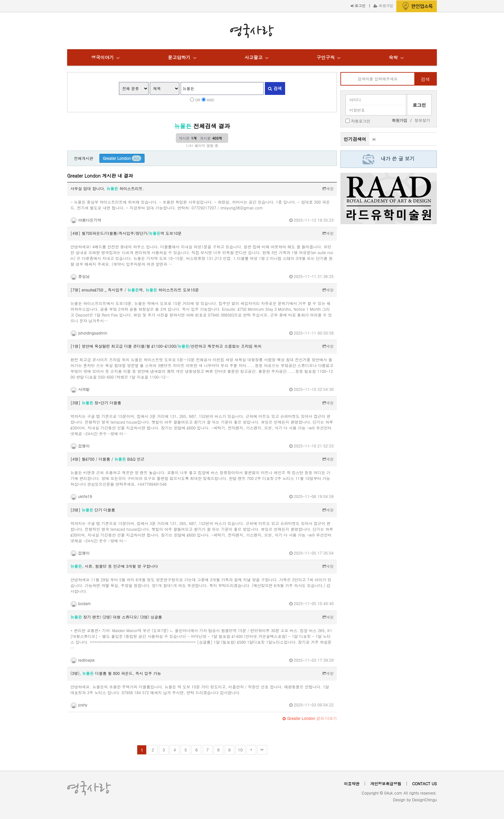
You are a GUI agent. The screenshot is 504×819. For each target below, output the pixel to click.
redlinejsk (83, 660)
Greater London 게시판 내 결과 (100, 176)
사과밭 (80, 389)
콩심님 (80, 276)
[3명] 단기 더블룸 (93, 510)
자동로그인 (361, 120)
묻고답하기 (179, 57)
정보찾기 (422, 120)
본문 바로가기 (0, 0)
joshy (79, 705)
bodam (81, 603)
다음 (251, 750)
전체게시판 (84, 158)
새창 (328, 188)
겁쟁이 (80, 446)
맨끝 (262, 750)
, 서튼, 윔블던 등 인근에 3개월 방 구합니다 (114, 566)
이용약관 (352, 783)
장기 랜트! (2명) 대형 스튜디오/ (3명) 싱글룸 (116, 617)
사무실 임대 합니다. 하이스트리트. (107, 188)
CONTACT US (424, 783)
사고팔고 (254, 57)
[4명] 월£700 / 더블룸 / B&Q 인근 (107, 459)
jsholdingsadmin (89, 333)
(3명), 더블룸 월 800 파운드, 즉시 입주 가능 (116, 673)
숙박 (393, 57)
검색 (275, 88)
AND (210, 100)
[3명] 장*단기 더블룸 (96, 403)
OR (198, 100)
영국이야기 (103, 57)
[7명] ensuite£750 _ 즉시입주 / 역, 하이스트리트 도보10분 (135, 290)
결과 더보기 (310, 718)
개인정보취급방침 (386, 783)
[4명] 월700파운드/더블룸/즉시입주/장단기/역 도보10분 (126, 233)
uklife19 (81, 496)
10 (240, 750)
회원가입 (383, 5)
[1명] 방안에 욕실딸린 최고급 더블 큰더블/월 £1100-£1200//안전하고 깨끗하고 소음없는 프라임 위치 (166, 346)
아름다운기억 (86, 220)
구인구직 (326, 57)
